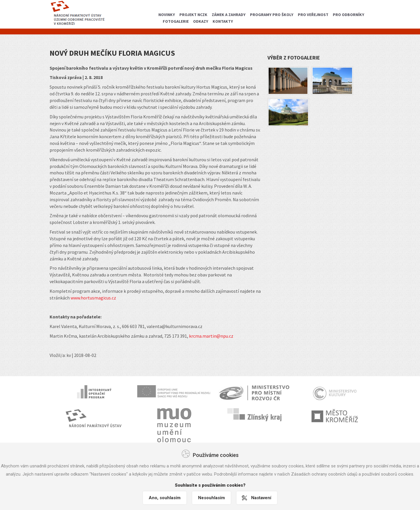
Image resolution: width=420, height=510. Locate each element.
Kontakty (223, 21)
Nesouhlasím (211, 498)
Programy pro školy (272, 15)
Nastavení (261, 498)
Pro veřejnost (313, 15)
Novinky (167, 15)
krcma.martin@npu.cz (211, 336)
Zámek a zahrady (229, 15)
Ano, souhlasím (165, 498)
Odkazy (201, 21)
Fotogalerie (176, 21)
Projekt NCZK (193, 15)
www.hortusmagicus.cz (93, 298)
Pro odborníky (349, 15)
